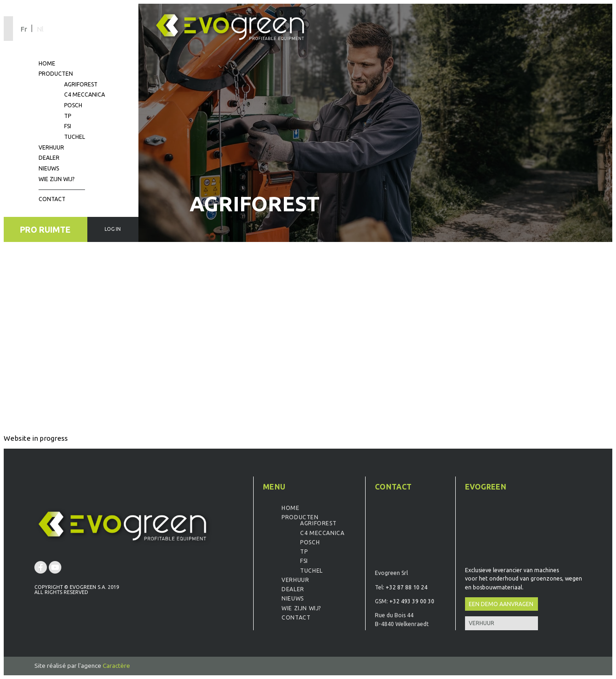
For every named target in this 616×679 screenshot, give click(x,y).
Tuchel (75, 137)
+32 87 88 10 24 (406, 587)
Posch (73, 105)
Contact (52, 199)
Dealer (49, 158)
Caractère (116, 666)
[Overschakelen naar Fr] (26, 29)
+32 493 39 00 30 (412, 601)
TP (68, 116)
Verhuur (51, 147)
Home (47, 63)
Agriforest (81, 84)
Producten (56, 74)
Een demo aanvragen (501, 604)
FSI (68, 126)
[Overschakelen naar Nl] (40, 29)
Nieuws (49, 168)
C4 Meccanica (85, 95)
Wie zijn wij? (56, 179)
